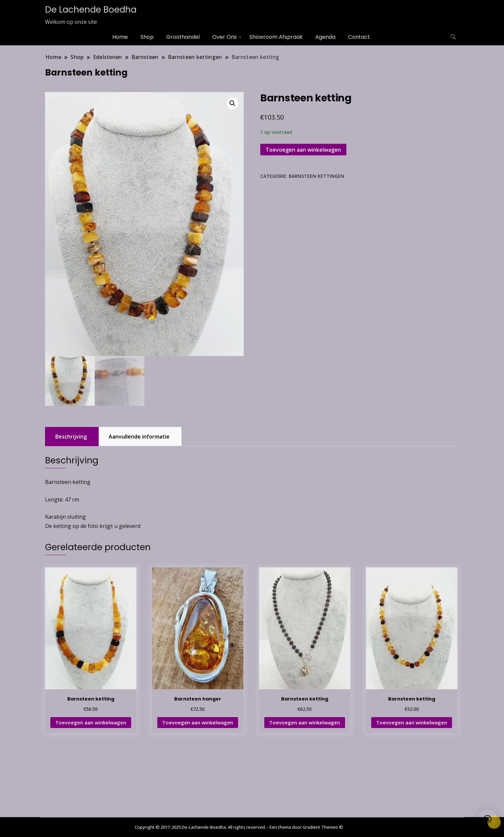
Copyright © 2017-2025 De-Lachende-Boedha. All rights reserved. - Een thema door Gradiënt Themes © (239, 827)
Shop (147, 37)
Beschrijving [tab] (71, 438)
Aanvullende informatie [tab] (139, 438)
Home (120, 37)
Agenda (325, 37)
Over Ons (225, 37)
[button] (232, 103)
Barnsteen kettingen (317, 176)
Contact (359, 37)
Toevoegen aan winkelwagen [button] (91, 723)
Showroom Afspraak (276, 37)
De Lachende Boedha (91, 10)
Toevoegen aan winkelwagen (303, 150)
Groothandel (183, 37)
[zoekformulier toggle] (453, 37)
